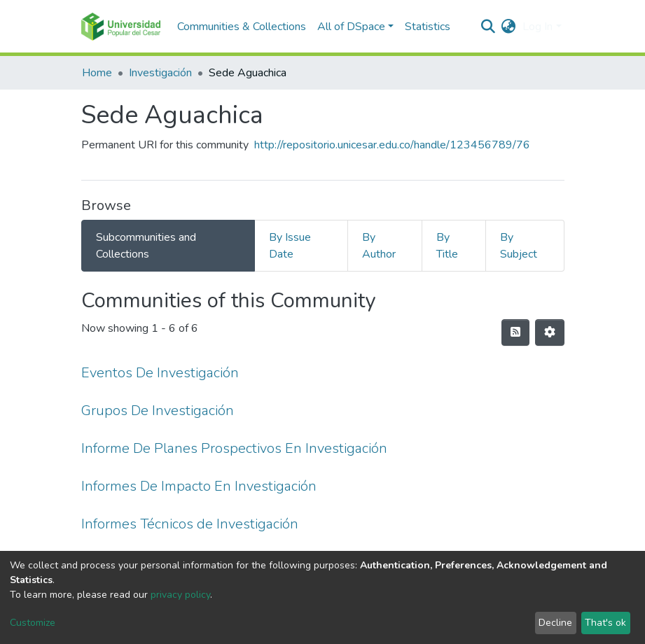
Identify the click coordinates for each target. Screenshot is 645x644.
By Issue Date (290, 246)
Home (97, 73)
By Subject (519, 246)
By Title (447, 246)
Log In (537, 27)
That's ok (605, 623)
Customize (33, 623)
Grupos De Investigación (158, 411)
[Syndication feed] (515, 332)
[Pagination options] (550, 332)
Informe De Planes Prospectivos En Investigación (234, 448)
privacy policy (180, 595)
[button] (508, 27)
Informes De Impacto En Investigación (199, 486)
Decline (555, 623)
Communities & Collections (242, 27)
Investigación (160, 73)
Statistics (428, 27)
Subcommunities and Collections (146, 246)
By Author (379, 246)
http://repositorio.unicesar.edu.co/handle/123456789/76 (392, 145)
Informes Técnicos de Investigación (190, 524)
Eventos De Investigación (160, 373)
